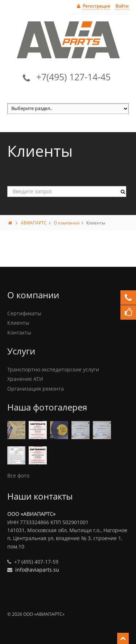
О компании (67, 223)
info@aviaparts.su (37, 570)
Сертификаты (24, 313)
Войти (122, 6)
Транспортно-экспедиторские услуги (53, 369)
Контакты (19, 332)
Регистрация (96, 6)
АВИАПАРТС (34, 223)
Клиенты (18, 323)
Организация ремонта (36, 389)
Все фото (18, 475)
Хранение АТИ (25, 379)
